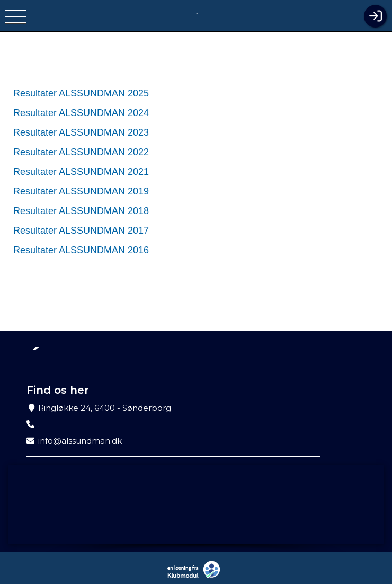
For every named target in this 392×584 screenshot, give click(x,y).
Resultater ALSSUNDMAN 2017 (81, 231)
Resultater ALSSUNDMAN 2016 (81, 250)
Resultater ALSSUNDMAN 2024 (81, 113)
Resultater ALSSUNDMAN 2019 (81, 191)
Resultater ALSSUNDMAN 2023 (81, 132)
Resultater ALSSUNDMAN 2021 (81, 172)
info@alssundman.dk (80, 441)
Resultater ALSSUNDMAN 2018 (81, 211)
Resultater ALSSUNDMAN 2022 (81, 152)
